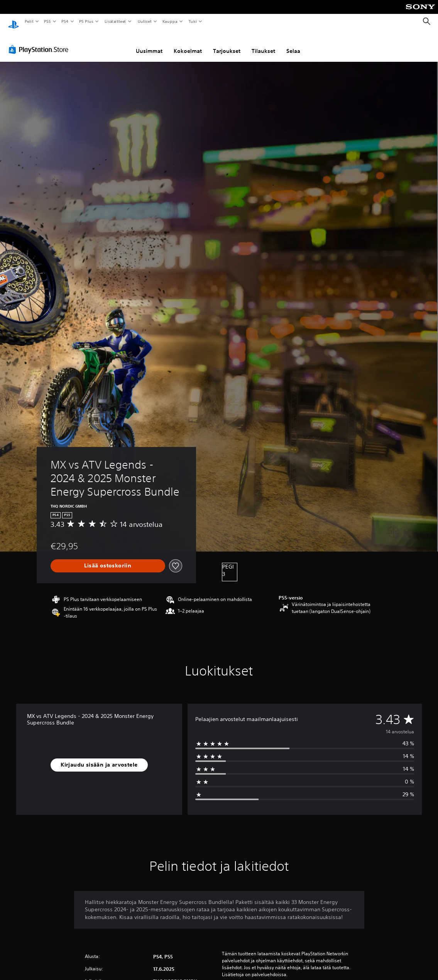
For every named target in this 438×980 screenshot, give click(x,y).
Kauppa (170, 21)
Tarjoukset (227, 44)
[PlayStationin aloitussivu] (14, 22)
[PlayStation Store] (40, 42)
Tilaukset (263, 44)
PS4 (65, 21)
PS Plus (86, 21)
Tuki (193, 21)
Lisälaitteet (115, 21)
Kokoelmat (188, 44)
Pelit (29, 21)
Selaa (293, 44)
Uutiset (145, 21)
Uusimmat (149, 44)
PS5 (47, 21)
